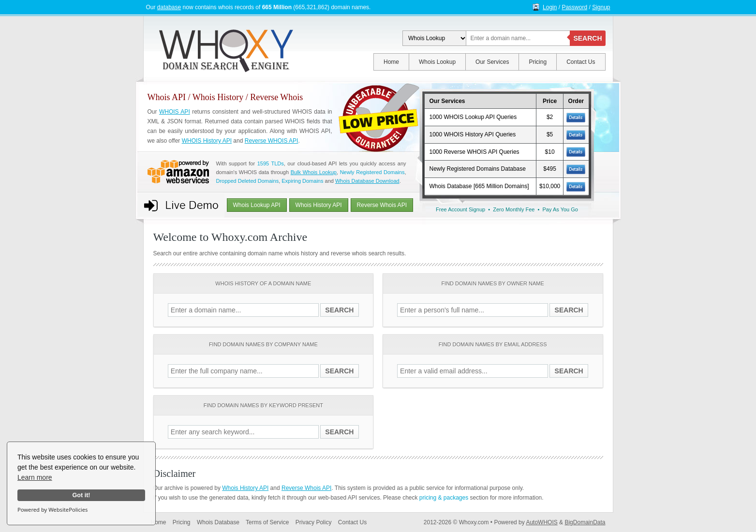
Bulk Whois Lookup (314, 172)
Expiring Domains (302, 181)
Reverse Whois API (382, 205)
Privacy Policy (314, 522)
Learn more (35, 477)
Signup (601, 7)
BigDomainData (585, 522)
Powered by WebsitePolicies (52, 510)
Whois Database (218, 522)
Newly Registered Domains (372, 172)
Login (550, 7)
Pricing (538, 62)
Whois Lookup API (257, 205)
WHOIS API (175, 112)
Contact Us (581, 62)
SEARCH (587, 38)
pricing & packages (444, 498)
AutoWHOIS (541, 522)
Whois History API (319, 205)
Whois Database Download (367, 181)
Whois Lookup (437, 62)
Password (574, 7)
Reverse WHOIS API (272, 141)
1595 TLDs (271, 163)
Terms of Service (267, 522)
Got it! (81, 495)
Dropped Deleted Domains (248, 181)
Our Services (492, 62)
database (169, 7)
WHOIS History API (207, 141)
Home (391, 62)
